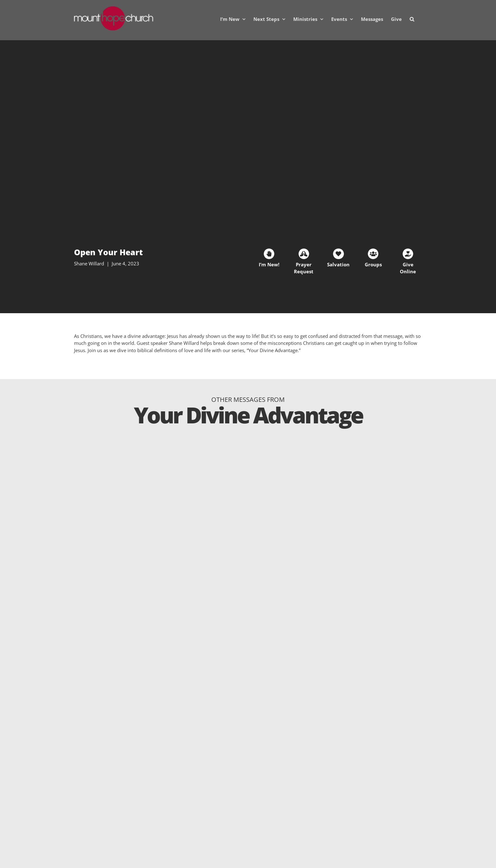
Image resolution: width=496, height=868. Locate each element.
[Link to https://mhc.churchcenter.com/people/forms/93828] (304, 254)
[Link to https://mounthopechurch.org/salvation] (338, 254)
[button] (412, 19)
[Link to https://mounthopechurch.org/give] (408, 254)
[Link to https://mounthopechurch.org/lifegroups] (373, 254)
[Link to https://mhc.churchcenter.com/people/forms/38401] (269, 254)
